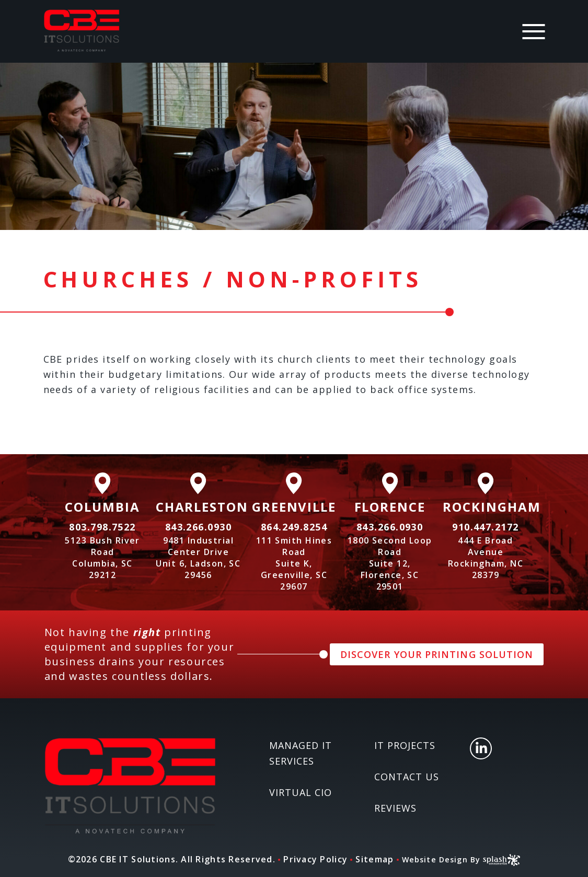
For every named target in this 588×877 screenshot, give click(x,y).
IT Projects (405, 745)
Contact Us (407, 777)
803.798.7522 (102, 527)
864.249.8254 (294, 527)
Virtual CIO (301, 792)
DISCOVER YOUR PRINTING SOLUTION (437, 654)
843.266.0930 (198, 527)
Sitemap (370, 859)
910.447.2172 (485, 527)
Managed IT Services (301, 753)
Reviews (396, 808)
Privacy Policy (311, 859)
